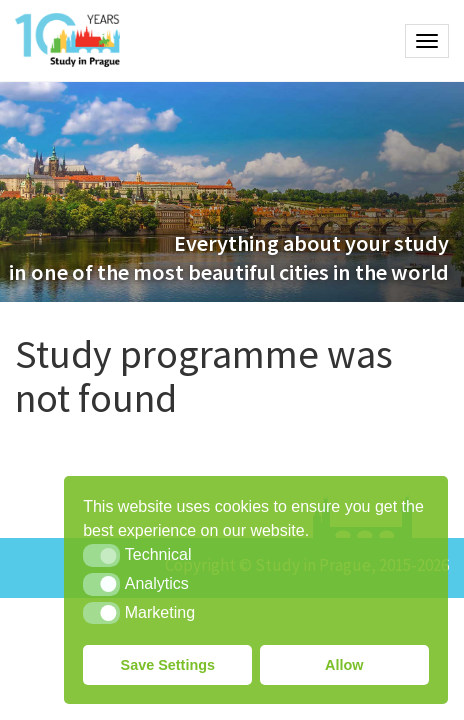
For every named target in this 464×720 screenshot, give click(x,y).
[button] (101, 555)
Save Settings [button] (168, 665)
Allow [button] (344, 665)
